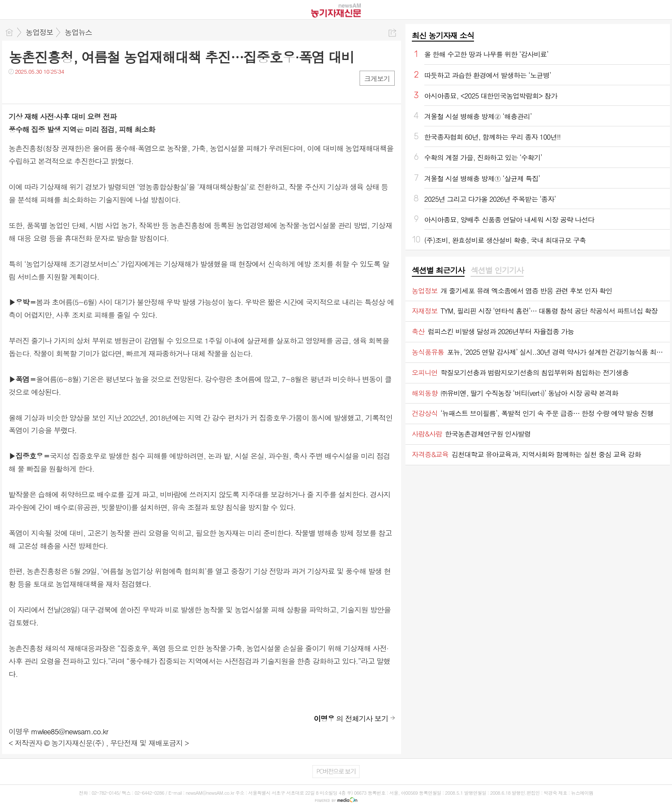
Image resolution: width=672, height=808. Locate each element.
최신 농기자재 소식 (443, 35)
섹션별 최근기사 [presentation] (438, 270)
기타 (67, 89)
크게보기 (377, 79)
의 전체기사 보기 (351, 718)
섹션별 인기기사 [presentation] (497, 270)
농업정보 (39, 32)
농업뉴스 (78, 32)
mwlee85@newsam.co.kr (70, 731)
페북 (16, 89)
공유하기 (392, 33)
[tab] (438, 271)
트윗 (33, 89)
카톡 (50, 89)
